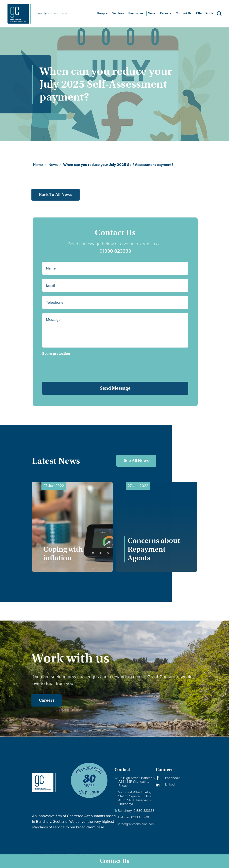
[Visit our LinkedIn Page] (176, 784)
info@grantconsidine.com (135, 824)
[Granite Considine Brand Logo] (48, 782)
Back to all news (48, 195)
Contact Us (114, 861)
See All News (136, 460)
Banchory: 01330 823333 (135, 811)
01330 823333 (122, 251)
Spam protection (63, 354)
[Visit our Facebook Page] (176, 778)
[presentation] (78, 365)
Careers (40, 700)
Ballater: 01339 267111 (134, 817)
